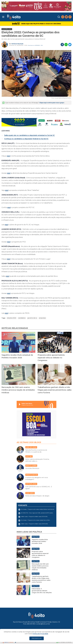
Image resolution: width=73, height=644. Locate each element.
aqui (9, 156)
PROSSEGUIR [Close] (37, 638)
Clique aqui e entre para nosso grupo (52, 103)
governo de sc (32, 318)
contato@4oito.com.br (43, 624)
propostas (42, 318)
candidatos (22, 318)
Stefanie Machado (17, 44)
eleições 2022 (12, 318)
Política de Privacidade (40, 634)
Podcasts (23, 505)
